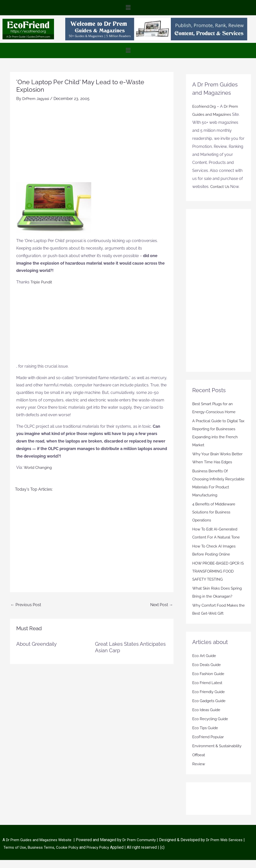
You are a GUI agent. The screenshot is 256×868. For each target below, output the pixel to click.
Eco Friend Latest (208, 691)
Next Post (162, 605)
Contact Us (220, 187)
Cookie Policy (90, 855)
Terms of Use (33, 855)
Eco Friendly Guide (209, 700)
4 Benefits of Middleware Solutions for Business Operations (215, 520)
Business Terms (61, 855)
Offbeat (199, 763)
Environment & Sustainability (218, 754)
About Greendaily (36, 644)
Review (199, 772)
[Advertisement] (92, 145)
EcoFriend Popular (209, 745)
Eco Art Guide (205, 664)
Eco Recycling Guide (211, 727)
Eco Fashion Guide (209, 682)
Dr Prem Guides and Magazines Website (42, 848)
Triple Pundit (42, 282)
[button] (128, 8)
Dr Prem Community (146, 848)
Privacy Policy (122, 855)
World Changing (38, 467)
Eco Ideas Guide (207, 718)
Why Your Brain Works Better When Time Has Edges (213, 462)
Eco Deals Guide (207, 673)
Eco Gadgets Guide (210, 709)
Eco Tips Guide (206, 736)
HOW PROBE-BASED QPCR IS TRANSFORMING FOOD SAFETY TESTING (218, 579)
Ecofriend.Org (205, 106)
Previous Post (26, 605)
